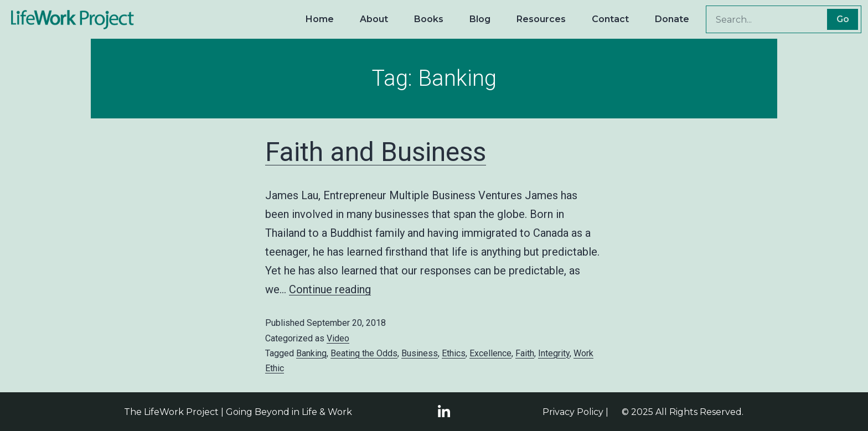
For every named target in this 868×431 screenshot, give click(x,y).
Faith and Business (376, 152)
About (374, 19)
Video (338, 338)
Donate (672, 19)
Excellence (490, 353)
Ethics (454, 353)
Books (429, 19)
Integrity (554, 353)
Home (320, 19)
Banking (311, 353)
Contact (610, 19)
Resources (541, 19)
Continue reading (330, 289)
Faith (525, 353)
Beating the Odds (364, 353)
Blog (480, 19)
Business (420, 353)
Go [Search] (843, 19)
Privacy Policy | (575, 412)
